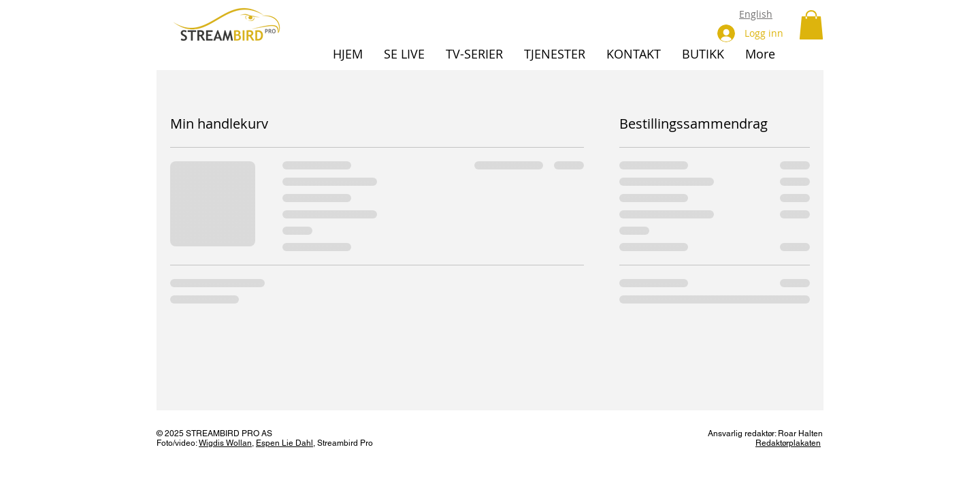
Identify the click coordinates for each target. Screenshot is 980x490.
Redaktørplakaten (788, 443)
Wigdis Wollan (225, 443)
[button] (811, 25)
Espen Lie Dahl (284, 443)
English (756, 14)
